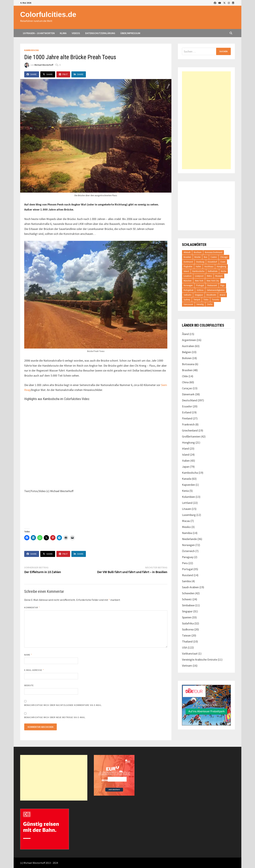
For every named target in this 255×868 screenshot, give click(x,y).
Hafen (198, 266)
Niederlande (189, 539)
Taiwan (186, 635)
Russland (188, 575)
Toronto (216, 300)
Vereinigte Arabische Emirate (200, 660)
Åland (185, 334)
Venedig (200, 304)
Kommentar (32, 607)
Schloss (200, 290)
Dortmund (188, 262)
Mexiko (186, 527)
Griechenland (190, 430)
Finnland (187, 418)
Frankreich (188, 424)
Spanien (187, 617)
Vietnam (187, 666)
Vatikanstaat (190, 653)
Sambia (186, 581)
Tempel (197, 300)
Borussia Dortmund (214, 252)
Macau (186, 521)
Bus (206, 257)
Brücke (198, 257)
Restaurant (212, 285)
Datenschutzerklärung (100, 33)
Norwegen (188, 285)
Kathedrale (213, 271)
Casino (214, 257)
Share (32, 74)
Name (28, 655)
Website (29, 685)
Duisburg (200, 262)
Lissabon (188, 276)
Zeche (210, 304)
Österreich (188, 551)
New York (199, 281)
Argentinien (189, 340)
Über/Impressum (130, 33)
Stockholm (211, 295)
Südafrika (188, 623)
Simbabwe (188, 605)
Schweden (188, 593)
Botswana (188, 364)
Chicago (224, 257)
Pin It (63, 74)
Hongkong (221, 266)
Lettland (187, 503)
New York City (213, 281)
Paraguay (188, 557)
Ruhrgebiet (188, 290)
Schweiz (187, 599)
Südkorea (188, 629)
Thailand (187, 641)
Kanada (187, 479)
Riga (222, 285)
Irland (185, 449)
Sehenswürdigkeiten (216, 290)
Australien (188, 346)
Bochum (198, 252)
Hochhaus (209, 266)
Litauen (187, 509)
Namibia (187, 533)
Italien (186, 461)
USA (185, 647)
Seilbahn (188, 295)
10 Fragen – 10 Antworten (39, 33)
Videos (76, 33)
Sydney (187, 300)
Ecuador (187, 406)
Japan (186, 467)
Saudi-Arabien (190, 587)
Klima (63, 33)
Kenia (185, 491)
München (188, 281)
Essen (223, 262)
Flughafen (188, 266)
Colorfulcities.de (48, 14)
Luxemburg (189, 515)
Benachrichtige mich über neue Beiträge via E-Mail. (55, 717)
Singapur (199, 295)
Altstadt (187, 252)
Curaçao (187, 388)
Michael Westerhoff (44, 65)
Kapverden (188, 485)
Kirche (224, 271)
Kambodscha (31, 50)
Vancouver (188, 304)
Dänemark (188, 394)
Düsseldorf (212, 262)
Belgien (187, 352)
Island (186, 271)
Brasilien (187, 257)
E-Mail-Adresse (34, 670)
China (185, 382)
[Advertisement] (206, 120)
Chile (185, 376)
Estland (187, 412)
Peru (185, 563)
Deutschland (190, 400)
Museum (219, 276)
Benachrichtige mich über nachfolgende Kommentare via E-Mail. (63, 705)
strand (222, 295)
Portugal (200, 285)
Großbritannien (191, 436)
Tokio (206, 300)
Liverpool (199, 276)
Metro (209, 276)
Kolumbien (188, 497)
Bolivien (187, 358)
